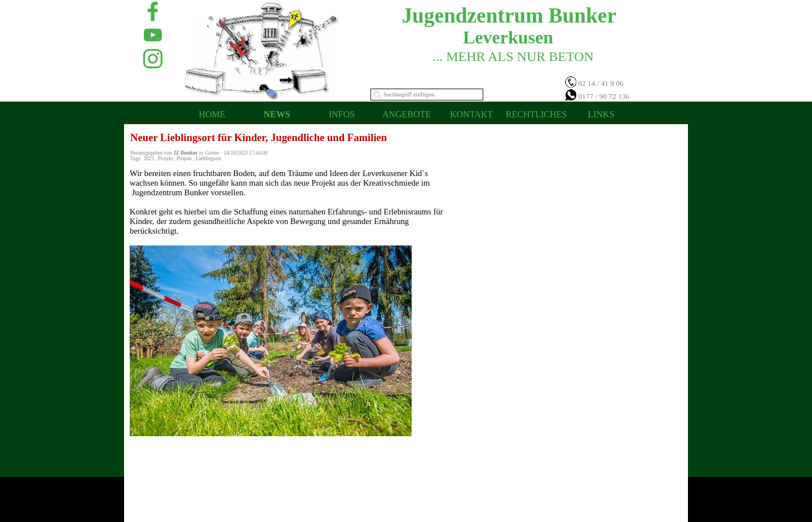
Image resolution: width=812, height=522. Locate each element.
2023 (149, 159)
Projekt (166, 159)
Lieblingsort (209, 159)
